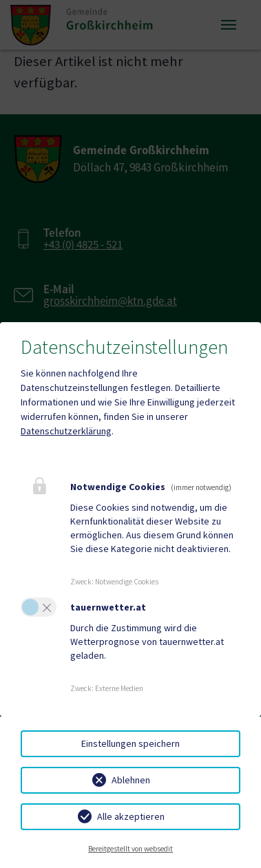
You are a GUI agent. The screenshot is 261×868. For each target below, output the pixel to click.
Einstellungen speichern (130, 743)
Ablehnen (131, 780)
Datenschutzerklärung (66, 431)
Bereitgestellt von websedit (130, 849)
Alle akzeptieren (131, 816)
